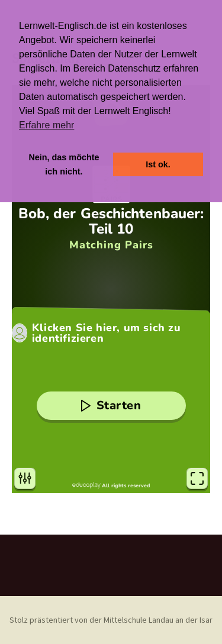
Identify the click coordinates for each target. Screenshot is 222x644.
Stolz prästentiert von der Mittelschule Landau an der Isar (111, 620)
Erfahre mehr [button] (46, 125)
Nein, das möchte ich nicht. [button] (64, 164)
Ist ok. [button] (158, 164)
